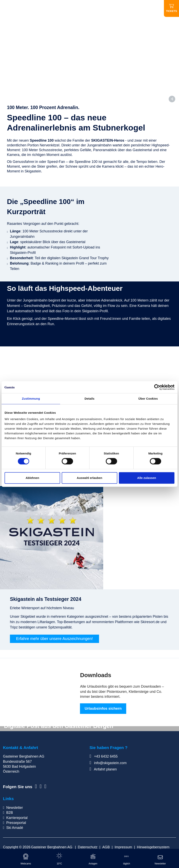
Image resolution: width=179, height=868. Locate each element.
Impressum (123, 848)
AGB (106, 848)
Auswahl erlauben (89, 478)
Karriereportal (17, 818)
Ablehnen (32, 478)
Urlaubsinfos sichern (103, 709)
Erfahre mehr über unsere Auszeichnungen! (54, 639)
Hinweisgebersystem (153, 848)
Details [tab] (89, 399)
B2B (10, 813)
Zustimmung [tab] (31, 399)
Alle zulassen (147, 478)
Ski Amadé (15, 828)
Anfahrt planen (103, 770)
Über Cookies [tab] (148, 399)
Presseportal (16, 823)
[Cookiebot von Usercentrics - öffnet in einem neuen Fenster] (157, 387)
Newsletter (14, 808)
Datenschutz (88, 848)
